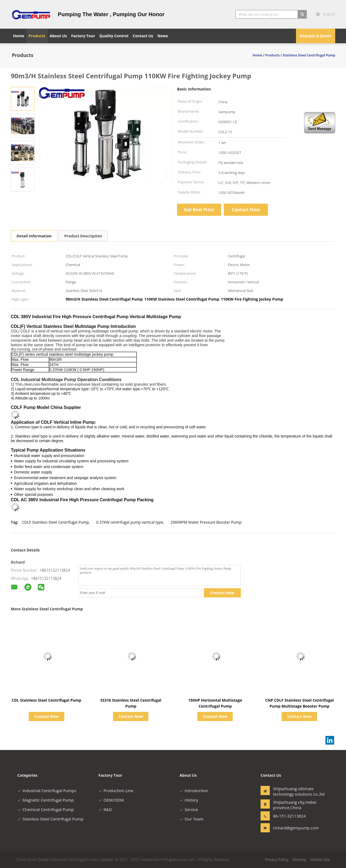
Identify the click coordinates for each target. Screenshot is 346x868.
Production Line (116, 790)
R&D (105, 809)
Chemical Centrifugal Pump (46, 809)
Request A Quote (316, 36)
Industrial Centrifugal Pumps (47, 790)
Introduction (194, 790)
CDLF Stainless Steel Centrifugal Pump (55, 522)
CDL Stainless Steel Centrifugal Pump (46, 700)
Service (189, 809)
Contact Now (246, 210)
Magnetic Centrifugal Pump (46, 800)
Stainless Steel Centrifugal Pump (50, 819)
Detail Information (34, 236)
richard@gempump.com (290, 828)
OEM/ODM (111, 800)
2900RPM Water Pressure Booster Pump (206, 522)
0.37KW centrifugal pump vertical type (130, 522)
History (189, 800)
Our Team (192, 819)
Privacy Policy (277, 859)
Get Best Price (199, 210)
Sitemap (299, 859)
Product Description (83, 236)
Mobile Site (320, 859)
